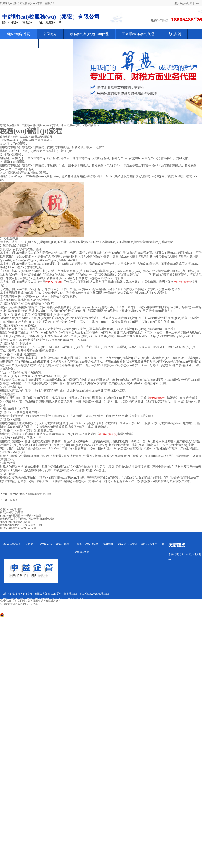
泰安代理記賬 (176, 554)
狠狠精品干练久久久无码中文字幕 (19, 604)
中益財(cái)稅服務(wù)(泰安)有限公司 (42, 125)
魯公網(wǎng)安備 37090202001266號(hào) (25, 616)
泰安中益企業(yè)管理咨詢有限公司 (32, 137)
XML (198, 3)
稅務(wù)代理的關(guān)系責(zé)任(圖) (31, 494)
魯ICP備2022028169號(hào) (94, 594)
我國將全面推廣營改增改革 (15, 522)
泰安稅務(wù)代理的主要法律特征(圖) (21, 525)
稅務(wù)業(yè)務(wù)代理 (82, 125)
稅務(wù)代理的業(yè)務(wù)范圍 (18, 528)
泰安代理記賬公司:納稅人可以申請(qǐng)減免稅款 (27, 519)
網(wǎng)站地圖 (183, 3)
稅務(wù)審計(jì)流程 (11, 512)
